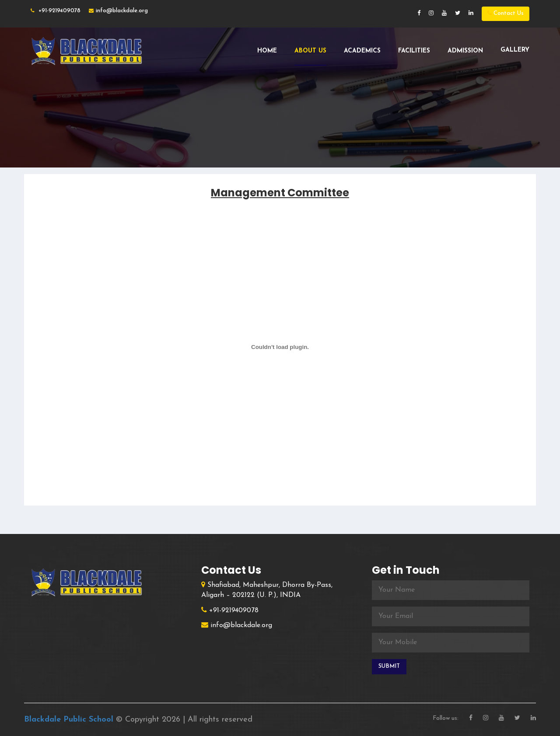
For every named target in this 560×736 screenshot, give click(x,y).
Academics (362, 51)
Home (267, 51)
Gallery (515, 50)
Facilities (414, 51)
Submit (389, 666)
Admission (465, 51)
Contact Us (506, 13)
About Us (310, 51)
